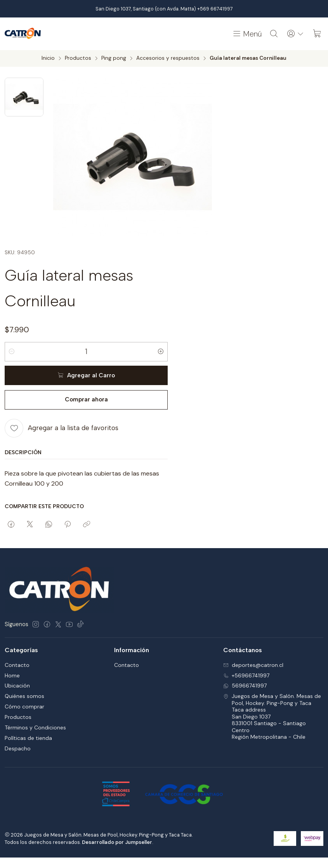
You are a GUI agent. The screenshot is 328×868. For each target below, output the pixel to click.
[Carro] (317, 34)
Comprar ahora (86, 399)
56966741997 (245, 686)
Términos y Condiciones (35, 727)
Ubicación (17, 686)
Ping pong (114, 58)
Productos (78, 58)
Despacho (18, 748)
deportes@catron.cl (253, 665)
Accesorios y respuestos (168, 58)
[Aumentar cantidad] (161, 351)
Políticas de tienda (28, 738)
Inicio (48, 58)
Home (12, 675)
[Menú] (247, 34)
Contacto (17, 665)
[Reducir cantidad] (12, 351)
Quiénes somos (24, 696)
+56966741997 (246, 675)
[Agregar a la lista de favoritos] (62, 428)
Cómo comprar (24, 707)
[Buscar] (274, 34)
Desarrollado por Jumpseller (117, 842)
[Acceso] (295, 34)
